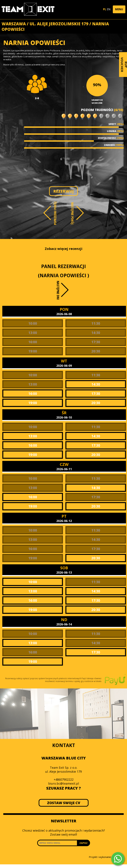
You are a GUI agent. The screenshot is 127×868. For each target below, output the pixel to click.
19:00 (33, 351)
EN (109, 9)
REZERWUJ (63, 191)
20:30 (96, 351)
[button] (119, 9)
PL (105, 9)
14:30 (96, 333)
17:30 (96, 342)
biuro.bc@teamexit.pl (64, 783)
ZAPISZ (83, 843)
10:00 (33, 323)
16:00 (33, 342)
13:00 (33, 333)
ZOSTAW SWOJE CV (63, 803)
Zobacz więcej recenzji (64, 249)
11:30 (96, 323)
